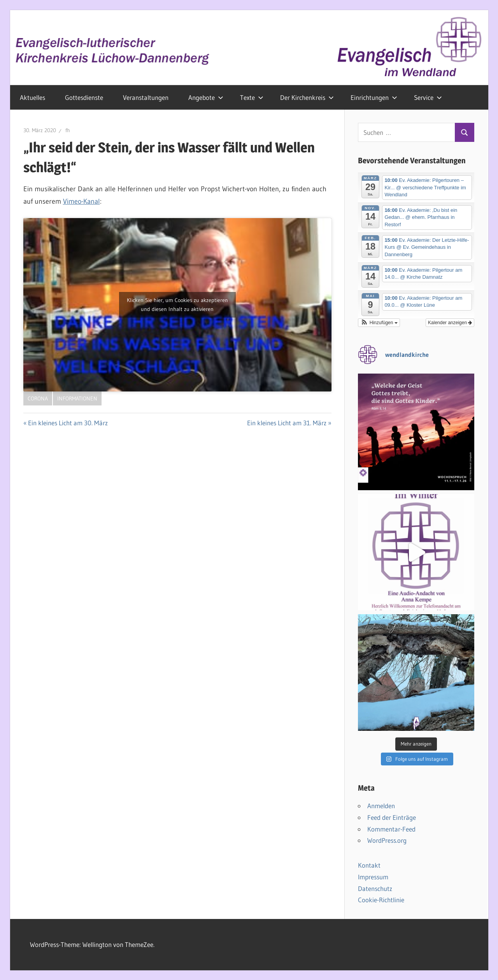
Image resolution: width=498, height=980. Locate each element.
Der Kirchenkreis (307, 97)
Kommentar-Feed (391, 829)
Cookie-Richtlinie (381, 900)
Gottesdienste (84, 97)
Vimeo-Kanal (82, 201)
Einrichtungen (374, 97)
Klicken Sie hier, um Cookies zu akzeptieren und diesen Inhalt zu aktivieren (177, 305)
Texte (252, 97)
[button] (379, 323)
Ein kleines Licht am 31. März (287, 423)
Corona (38, 398)
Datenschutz (375, 888)
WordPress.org (387, 840)
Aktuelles (32, 97)
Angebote (206, 97)
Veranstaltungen (146, 97)
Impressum (373, 877)
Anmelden (381, 806)
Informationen (77, 398)
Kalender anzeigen (450, 323)
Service (428, 97)
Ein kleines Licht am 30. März (68, 423)
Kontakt (369, 865)
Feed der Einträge (392, 817)
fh (68, 130)
